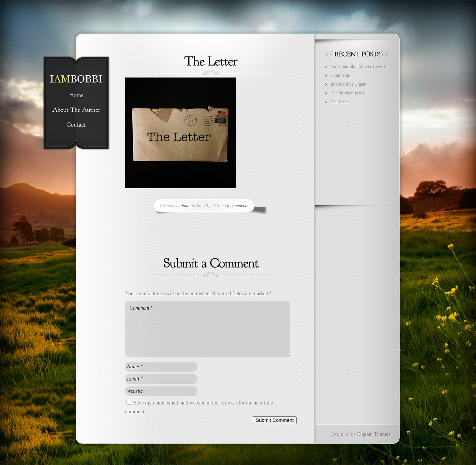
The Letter (340, 102)
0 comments (237, 206)
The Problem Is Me (348, 93)
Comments (340, 75)
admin (184, 206)
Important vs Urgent (349, 84)
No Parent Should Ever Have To (359, 66)
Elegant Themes (374, 434)
